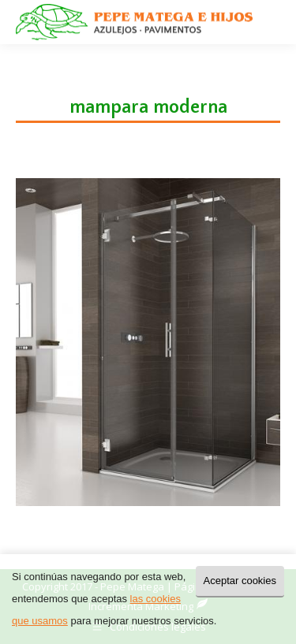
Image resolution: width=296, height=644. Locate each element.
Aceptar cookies (240, 581)
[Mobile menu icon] (271, 22)
